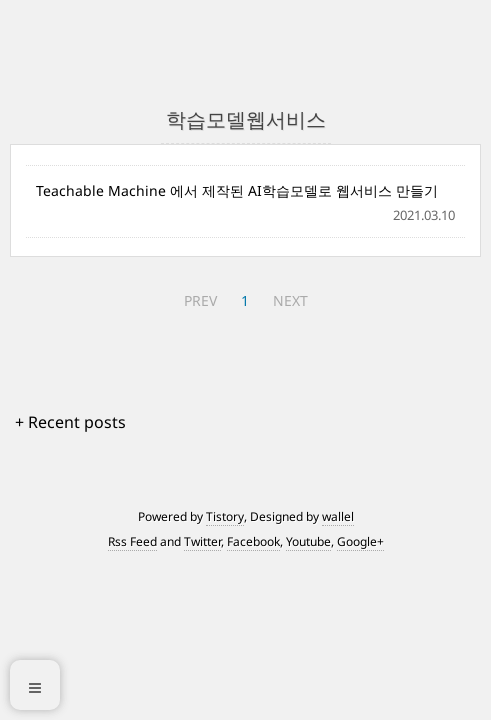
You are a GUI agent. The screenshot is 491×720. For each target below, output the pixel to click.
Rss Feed (132, 541)
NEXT (290, 300)
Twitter (202, 541)
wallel (338, 516)
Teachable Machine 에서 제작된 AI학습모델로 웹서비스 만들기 (237, 190)
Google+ (360, 541)
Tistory (225, 516)
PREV (200, 300)
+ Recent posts (70, 422)
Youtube (308, 541)
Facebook (253, 541)
